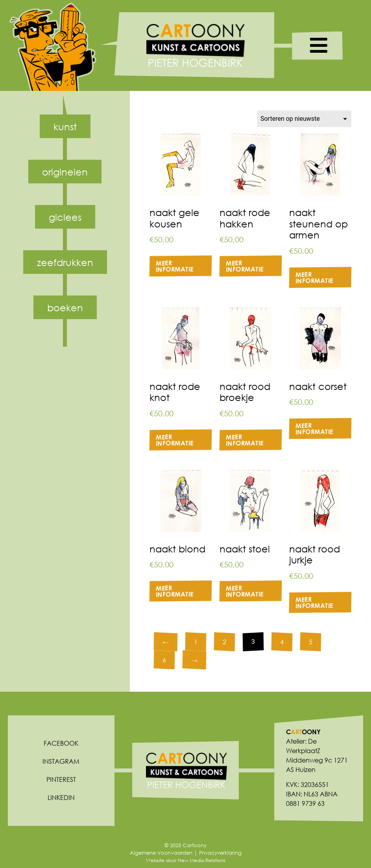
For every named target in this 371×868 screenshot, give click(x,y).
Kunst (65, 126)
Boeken (65, 307)
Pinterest (61, 779)
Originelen (65, 172)
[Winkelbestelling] (304, 119)
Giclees (65, 217)
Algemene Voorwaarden (161, 853)
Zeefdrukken (65, 262)
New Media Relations (202, 860)
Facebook (61, 743)
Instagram (61, 761)
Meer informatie (175, 266)
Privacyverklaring (220, 853)
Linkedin (61, 797)
